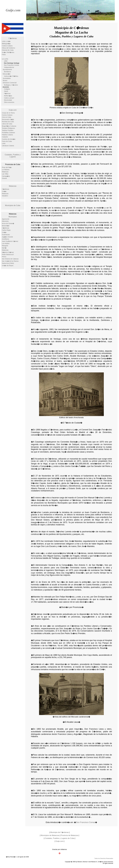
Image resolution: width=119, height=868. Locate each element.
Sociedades (7, 78)
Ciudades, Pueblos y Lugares (13, 156)
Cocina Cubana (7, 115)
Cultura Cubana (7, 46)
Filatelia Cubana (7, 135)
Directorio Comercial (10, 83)
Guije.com (13, 10)
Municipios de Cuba (13, 205)
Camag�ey (6, 176)
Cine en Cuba (7, 117)
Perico (4, 257)
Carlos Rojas (6, 230)
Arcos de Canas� (8, 223)
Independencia (9, 67)
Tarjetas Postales (8, 130)
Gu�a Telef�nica (8, 52)
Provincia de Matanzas (69, 835)
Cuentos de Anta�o (9, 139)
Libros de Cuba (7, 124)
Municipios (13, 217)
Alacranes (5, 221)
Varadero (5, 196)
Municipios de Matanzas (50, 835)
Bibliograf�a (6, 44)
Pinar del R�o (7, 167)
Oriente (4, 178)
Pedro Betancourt (8, 254)
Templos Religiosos (8, 128)
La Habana (6, 170)
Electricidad (8, 100)
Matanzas (5, 172)
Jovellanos (6, 239)
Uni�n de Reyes (8, 266)
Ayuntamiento (7, 69)
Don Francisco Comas (12, 65)
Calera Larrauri (9, 98)
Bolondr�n (6, 226)
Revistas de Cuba (8, 122)
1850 (6, 61)
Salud (6, 91)
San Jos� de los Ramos (10, 261)
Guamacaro (6, 235)
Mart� (4, 248)
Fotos (4, 55)
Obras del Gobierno (9, 48)
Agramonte (6, 219)
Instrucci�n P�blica (11, 76)
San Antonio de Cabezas (10, 259)
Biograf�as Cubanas (9, 126)
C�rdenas (13, 38)
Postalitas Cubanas (8, 133)
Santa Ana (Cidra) (8, 263)
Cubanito (5, 137)
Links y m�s (6, 41)
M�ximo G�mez (8, 252)
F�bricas (7, 93)
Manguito (5, 246)
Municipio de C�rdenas (59, 832)
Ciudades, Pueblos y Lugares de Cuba (60, 838)
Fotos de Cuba (7, 141)
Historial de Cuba (8, 50)
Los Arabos (6, 243)
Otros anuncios (9, 102)
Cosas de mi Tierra (8, 113)
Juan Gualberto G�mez (10, 241)
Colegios (7, 89)
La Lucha (5, 59)
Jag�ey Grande (7, 237)
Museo (5, 81)
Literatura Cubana (8, 146)
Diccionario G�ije (8, 119)
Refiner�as (8, 96)
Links (4, 143)
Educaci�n (7, 74)
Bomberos (8, 72)
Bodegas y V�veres (11, 85)
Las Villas (5, 174)
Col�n (4, 191)
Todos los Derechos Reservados (104, 858)
